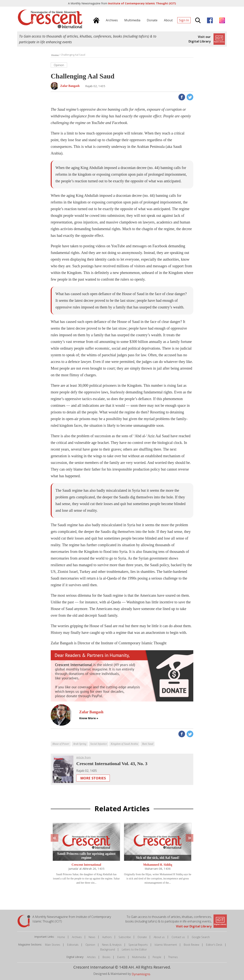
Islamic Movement (166, 945)
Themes (173, 957)
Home (61, 937)
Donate (142, 937)
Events (121, 957)
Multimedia (139, 957)
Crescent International (86, 865)
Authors (107, 937)
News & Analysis (112, 945)
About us (159, 937)
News (92, 937)
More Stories (93, 778)
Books (106, 957)
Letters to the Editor (134, 949)
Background (108, 949)
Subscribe (125, 937)
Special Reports (138, 945)
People (157, 957)
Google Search (201, 937)
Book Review (191, 945)
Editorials (73, 945)
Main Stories (53, 945)
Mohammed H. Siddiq (158, 865)
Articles (91, 957)
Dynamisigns (141, 974)
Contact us (178, 937)
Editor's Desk (214, 945)
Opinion (90, 945)
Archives (77, 937)
